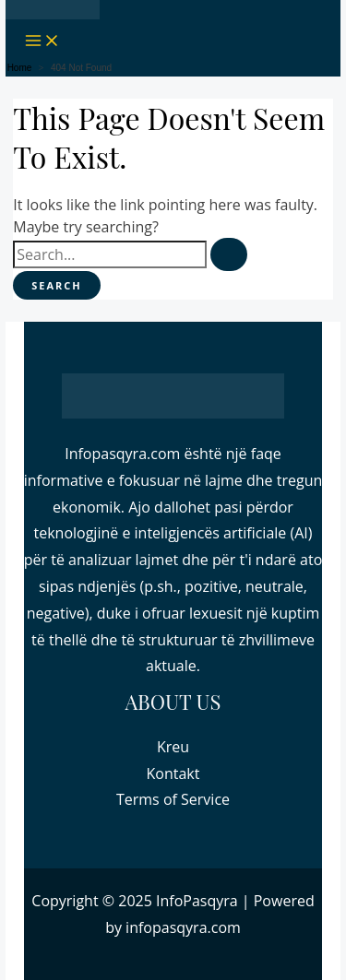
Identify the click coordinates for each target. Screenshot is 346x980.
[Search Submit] (229, 254)
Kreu (173, 747)
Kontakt (173, 773)
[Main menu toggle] (42, 41)
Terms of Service (173, 799)
